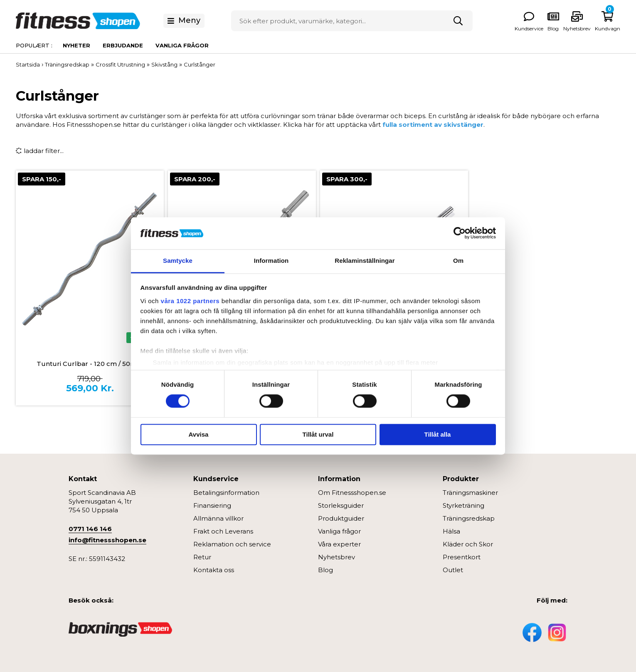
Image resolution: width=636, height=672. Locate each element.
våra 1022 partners (190, 301)
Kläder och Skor (468, 544)
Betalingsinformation (226, 493)
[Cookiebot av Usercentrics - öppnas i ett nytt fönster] (460, 233)
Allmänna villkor (218, 518)
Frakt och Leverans (223, 531)
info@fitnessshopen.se (107, 540)
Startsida (28, 64)
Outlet (453, 570)
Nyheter (76, 45)
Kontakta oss (214, 570)
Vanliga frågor (182, 45)
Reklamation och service (232, 544)
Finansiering (212, 505)
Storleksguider (341, 505)
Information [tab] (271, 261)
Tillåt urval (318, 434)
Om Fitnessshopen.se (352, 493)
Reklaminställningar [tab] (365, 261)
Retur (202, 557)
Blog (325, 570)
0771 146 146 (90, 529)
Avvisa (199, 434)
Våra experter (339, 544)
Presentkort (462, 557)
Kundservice (529, 28)
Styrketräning (463, 505)
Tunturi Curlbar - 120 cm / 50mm (90, 364)
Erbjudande (123, 45)
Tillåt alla (438, 434)
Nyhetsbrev (577, 28)
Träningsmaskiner (470, 493)
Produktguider (341, 518)
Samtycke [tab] (178, 261)
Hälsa (451, 531)
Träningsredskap (469, 518)
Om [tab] (458, 261)
